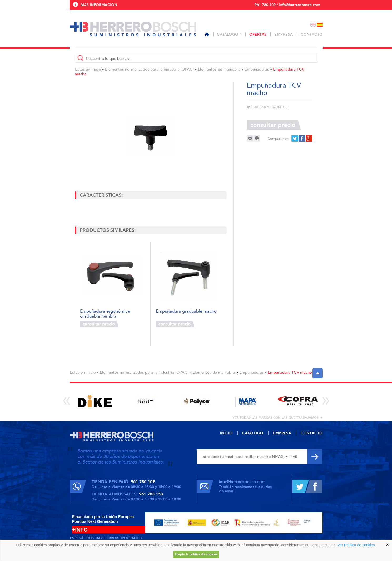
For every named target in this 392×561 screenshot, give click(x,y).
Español (320, 25)
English (313, 25)
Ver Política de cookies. (357, 545)
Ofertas (258, 34)
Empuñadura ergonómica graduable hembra (105, 313)
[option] (95, 401)
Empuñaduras (257, 69)
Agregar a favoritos (267, 107)
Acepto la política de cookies (196, 554)
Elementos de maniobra (219, 69)
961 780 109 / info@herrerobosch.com (287, 5)
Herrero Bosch (133, 29)
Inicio (96, 69)
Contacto (312, 34)
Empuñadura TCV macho (290, 372)
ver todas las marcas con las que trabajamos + (278, 417)
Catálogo (228, 34)
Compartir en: (279, 139)
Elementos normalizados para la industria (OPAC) (149, 69)
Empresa (284, 34)
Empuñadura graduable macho (186, 311)
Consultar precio (99, 324)
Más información (99, 5)
